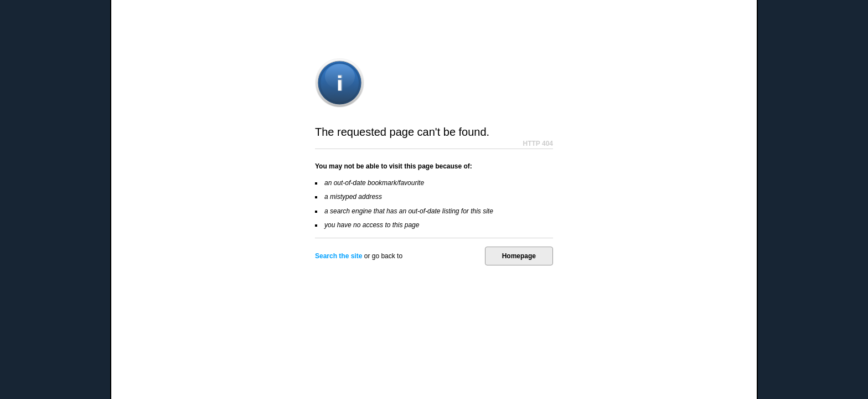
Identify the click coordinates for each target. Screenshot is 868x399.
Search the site (339, 256)
